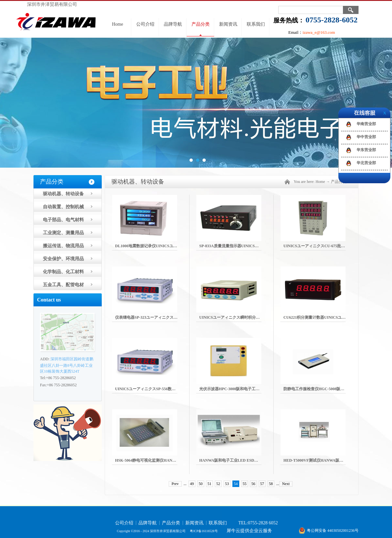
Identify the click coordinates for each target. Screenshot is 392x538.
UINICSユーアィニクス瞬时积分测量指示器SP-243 (243, 317)
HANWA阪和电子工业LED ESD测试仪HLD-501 (240, 460)
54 (236, 484)
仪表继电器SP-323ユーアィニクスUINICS (151, 317)
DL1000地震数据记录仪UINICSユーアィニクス (156, 246)
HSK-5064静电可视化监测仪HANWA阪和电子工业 (158, 460)
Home (117, 24)
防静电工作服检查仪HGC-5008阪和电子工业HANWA (329, 389)
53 (227, 484)
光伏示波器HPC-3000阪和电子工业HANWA (237, 389)
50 (201, 484)
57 (262, 484)
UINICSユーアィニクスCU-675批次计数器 (320, 246)
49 (192, 484)
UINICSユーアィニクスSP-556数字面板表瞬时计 (157, 389)
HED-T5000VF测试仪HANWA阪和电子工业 (321, 460)
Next (286, 484)
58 (271, 484)
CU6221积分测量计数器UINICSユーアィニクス (324, 317)
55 (244, 484)
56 (253, 484)
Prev (175, 484)
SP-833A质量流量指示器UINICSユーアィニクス (241, 246)
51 (209, 484)
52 (218, 484)
